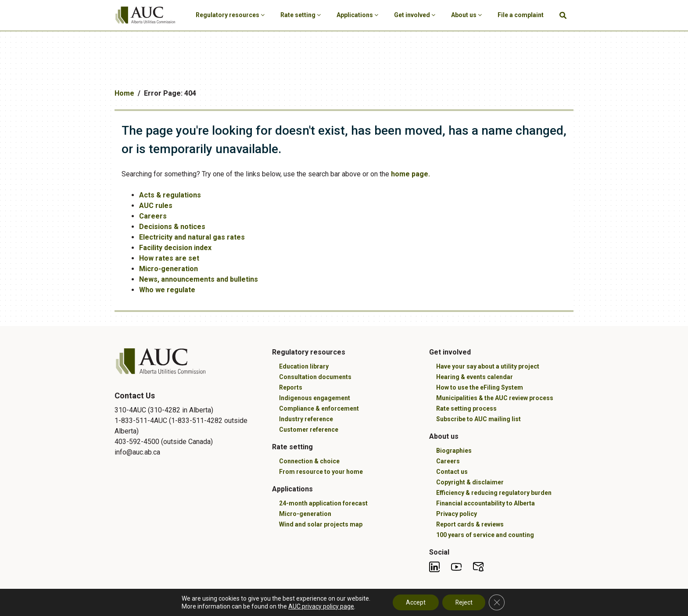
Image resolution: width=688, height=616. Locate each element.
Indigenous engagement (315, 398)
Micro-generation (168, 269)
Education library (304, 366)
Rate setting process (466, 408)
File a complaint (521, 15)
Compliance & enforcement (319, 408)
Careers (153, 216)
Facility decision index (175, 248)
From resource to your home (321, 472)
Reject (464, 602)
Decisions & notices (172, 227)
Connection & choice (309, 461)
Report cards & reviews (470, 524)
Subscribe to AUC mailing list (478, 419)
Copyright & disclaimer (470, 482)
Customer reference (309, 430)
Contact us (452, 472)
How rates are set (169, 258)
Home (124, 93)
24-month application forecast (323, 503)
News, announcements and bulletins (199, 279)
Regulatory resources (230, 15)
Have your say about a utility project (488, 366)
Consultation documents (315, 377)
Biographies (454, 451)
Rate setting (301, 15)
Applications (357, 15)
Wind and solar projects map (321, 524)
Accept (415, 602)
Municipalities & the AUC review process (495, 398)
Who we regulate (167, 290)
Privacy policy (457, 514)
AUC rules (156, 206)
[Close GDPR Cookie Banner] (497, 602)
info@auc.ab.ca (137, 452)
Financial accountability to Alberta (486, 503)
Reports (291, 387)
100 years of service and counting (485, 535)
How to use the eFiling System (480, 387)
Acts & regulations (170, 195)
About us (466, 15)
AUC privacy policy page (321, 606)
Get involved (415, 15)
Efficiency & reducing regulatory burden (494, 493)
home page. (410, 174)
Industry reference (306, 419)
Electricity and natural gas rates (192, 237)
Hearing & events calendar (475, 377)
